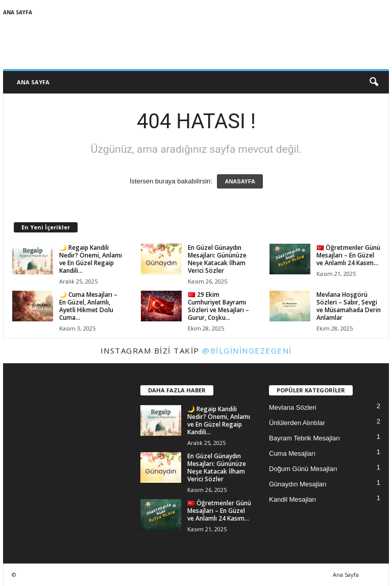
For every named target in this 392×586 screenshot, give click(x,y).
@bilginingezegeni (247, 350)
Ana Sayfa (18, 12)
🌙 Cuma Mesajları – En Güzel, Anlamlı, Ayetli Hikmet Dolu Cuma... (88, 306)
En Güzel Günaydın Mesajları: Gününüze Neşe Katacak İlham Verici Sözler (217, 259)
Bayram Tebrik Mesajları (304, 438)
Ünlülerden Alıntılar (297, 423)
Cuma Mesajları (292, 453)
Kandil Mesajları (293, 499)
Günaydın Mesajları (298, 484)
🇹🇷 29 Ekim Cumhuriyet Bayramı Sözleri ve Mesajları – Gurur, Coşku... (218, 306)
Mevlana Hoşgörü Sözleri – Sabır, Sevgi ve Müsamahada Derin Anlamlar (349, 306)
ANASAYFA (240, 181)
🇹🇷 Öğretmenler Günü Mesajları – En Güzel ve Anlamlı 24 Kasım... (348, 255)
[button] (374, 82)
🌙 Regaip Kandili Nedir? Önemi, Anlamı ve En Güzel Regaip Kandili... (91, 259)
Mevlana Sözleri (293, 407)
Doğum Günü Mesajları (303, 469)
